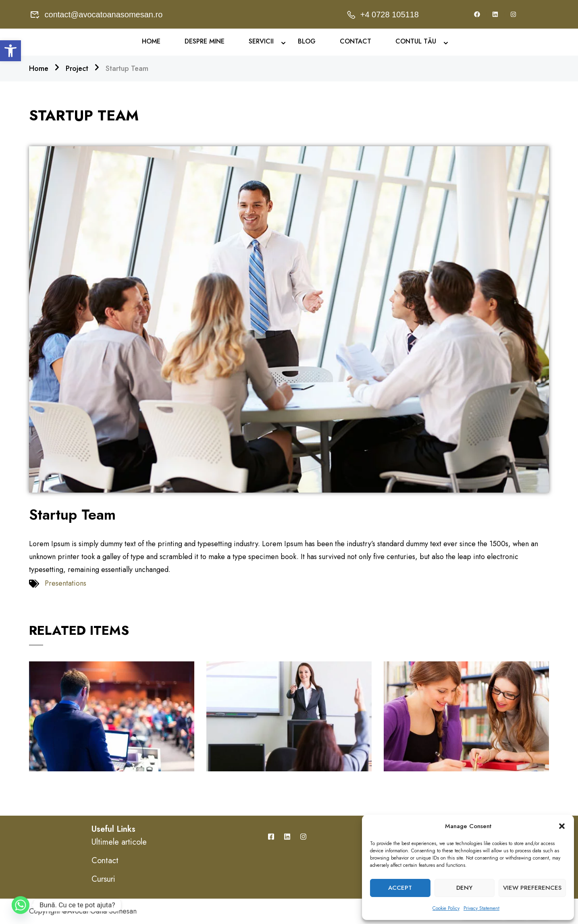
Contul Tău (416, 41)
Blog (307, 41)
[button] (10, 51)
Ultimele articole (119, 842)
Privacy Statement (481, 908)
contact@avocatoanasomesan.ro (96, 15)
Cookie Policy (446, 908)
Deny (464, 888)
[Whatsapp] (21, 905)
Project (77, 68)
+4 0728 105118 (382, 15)
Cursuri (103, 879)
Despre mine (205, 41)
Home (151, 41)
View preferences (532, 888)
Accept (400, 888)
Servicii (261, 41)
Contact (356, 41)
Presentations (65, 583)
